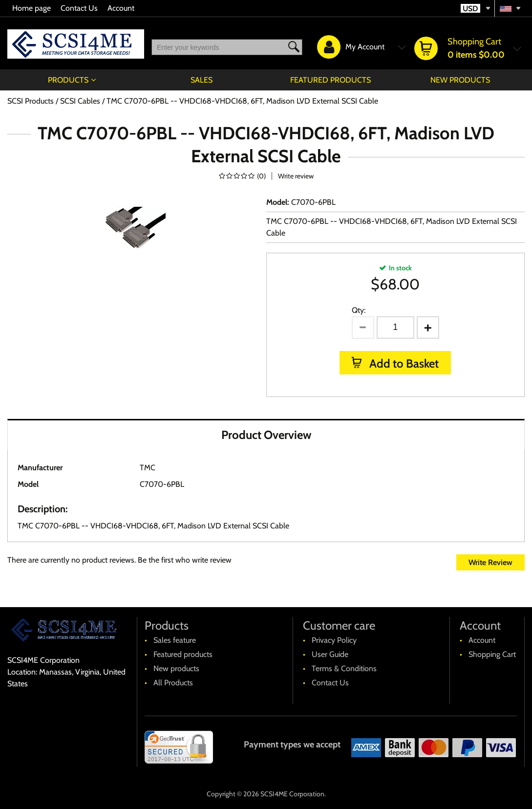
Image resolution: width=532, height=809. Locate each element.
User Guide (330, 654)
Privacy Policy (334, 640)
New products (460, 80)
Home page (32, 8)
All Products (173, 683)
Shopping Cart (492, 654)
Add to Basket (403, 363)
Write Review (490, 562)
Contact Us (79, 8)
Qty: (359, 310)
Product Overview (266, 435)
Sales (202, 80)
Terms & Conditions (344, 668)
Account (121, 8)
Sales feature (175, 640)
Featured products (330, 80)
